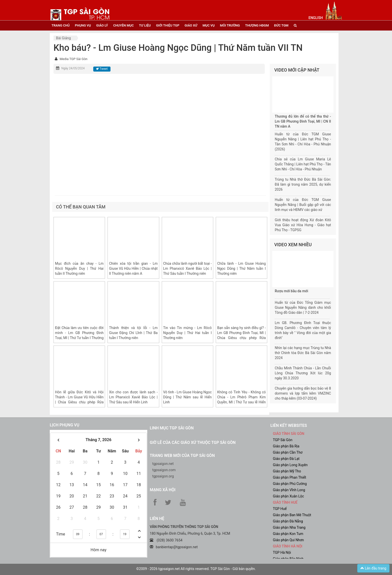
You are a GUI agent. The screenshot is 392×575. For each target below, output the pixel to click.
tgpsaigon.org (163, 476)
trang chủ (60, 25)
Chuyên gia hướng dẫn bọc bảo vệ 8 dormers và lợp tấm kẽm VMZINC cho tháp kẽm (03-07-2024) (303, 393)
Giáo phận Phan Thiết (290, 477)
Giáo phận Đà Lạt (286, 459)
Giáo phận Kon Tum (288, 534)
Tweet (102, 69)
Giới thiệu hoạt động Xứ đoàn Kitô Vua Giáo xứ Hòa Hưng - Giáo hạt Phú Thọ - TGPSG (303, 225)
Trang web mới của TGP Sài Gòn (182, 456)
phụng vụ (83, 25)
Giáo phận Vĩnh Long (289, 490)
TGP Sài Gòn (283, 440)
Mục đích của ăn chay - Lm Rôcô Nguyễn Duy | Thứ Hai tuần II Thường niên (79, 268)
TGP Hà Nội (282, 552)
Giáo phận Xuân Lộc (288, 496)
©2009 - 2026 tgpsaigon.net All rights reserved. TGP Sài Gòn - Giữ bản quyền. (196, 569)
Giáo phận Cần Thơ (288, 452)
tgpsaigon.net (163, 464)
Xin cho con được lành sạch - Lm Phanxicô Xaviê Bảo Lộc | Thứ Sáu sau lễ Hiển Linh (133, 397)
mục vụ (209, 25)
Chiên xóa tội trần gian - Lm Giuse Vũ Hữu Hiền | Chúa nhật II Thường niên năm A (133, 268)
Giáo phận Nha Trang (289, 527)
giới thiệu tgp (168, 25)
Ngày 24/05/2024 (73, 68)
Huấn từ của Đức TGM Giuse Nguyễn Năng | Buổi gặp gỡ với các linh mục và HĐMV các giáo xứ (303, 205)
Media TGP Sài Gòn (73, 59)
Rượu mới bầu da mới (291, 291)
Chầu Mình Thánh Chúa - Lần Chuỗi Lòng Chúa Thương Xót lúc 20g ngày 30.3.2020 (303, 373)
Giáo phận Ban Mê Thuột (292, 515)
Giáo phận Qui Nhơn (288, 540)
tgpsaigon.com (164, 470)
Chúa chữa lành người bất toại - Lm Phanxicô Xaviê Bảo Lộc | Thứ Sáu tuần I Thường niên (187, 268)
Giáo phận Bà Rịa (286, 446)
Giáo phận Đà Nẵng (288, 521)
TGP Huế (280, 509)
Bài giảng (63, 38)
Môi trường (230, 25)
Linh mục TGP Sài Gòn (172, 428)
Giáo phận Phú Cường (290, 484)
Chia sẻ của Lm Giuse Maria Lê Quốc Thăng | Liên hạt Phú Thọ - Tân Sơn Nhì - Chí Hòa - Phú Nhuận (303, 164)
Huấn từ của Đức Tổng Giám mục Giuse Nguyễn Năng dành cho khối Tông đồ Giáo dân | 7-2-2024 (303, 308)
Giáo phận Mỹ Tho (287, 471)
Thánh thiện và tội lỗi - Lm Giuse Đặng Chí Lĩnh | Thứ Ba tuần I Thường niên (133, 333)
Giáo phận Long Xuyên (290, 465)
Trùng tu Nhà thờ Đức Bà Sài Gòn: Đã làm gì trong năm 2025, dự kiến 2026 (303, 184)
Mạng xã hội (163, 490)
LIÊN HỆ (157, 519)
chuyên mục (123, 25)
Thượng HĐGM (257, 25)
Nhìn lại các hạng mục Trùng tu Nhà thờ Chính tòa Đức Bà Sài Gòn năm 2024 (303, 353)
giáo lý (102, 25)
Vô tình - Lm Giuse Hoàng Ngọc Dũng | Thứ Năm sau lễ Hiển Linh (187, 397)
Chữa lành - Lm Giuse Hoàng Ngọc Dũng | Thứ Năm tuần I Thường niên (241, 268)
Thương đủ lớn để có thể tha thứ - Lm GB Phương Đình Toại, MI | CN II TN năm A (303, 121)
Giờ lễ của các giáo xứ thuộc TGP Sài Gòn (193, 443)
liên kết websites (289, 425)
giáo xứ (191, 25)
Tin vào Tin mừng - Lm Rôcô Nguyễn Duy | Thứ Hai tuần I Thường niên (187, 333)
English (316, 18)
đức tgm (281, 25)
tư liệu (145, 25)
